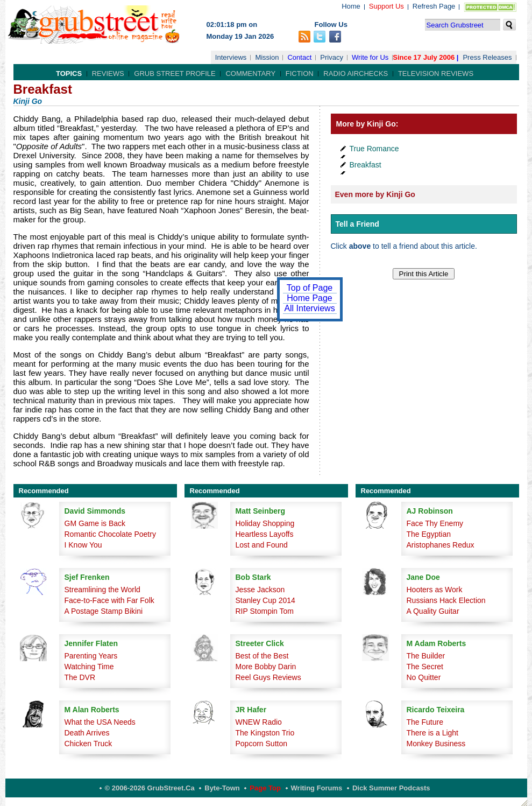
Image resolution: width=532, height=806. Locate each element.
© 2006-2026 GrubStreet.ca (150, 788)
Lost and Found (262, 545)
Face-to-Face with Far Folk (109, 600)
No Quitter (424, 677)
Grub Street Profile (175, 73)
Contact (299, 57)
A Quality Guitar (433, 611)
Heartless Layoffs (265, 534)
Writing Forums (317, 788)
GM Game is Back (95, 523)
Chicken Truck (88, 744)
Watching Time (89, 667)
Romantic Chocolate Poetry (110, 534)
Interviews (231, 57)
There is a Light (433, 733)
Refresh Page (434, 6)
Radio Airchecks (356, 73)
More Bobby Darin (266, 667)
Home (351, 6)
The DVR (80, 677)
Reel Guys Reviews (268, 677)
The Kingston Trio (265, 733)
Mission (267, 57)
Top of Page (310, 288)
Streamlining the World (102, 590)
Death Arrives (87, 733)
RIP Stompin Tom (265, 611)
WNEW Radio (259, 722)
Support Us (386, 6)
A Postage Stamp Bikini (104, 611)
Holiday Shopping (265, 523)
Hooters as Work (435, 590)
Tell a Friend (357, 224)
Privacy (332, 57)
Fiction (300, 73)
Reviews (108, 73)
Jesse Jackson (260, 590)
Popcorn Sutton (262, 744)
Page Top (265, 788)
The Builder (426, 656)
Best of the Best (262, 656)
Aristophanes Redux (441, 545)
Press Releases (487, 57)
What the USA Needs (100, 722)
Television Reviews (436, 73)
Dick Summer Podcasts (391, 788)
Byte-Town (222, 788)
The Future (425, 722)
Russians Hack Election (446, 600)
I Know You (83, 545)
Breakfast (366, 165)
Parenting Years (91, 656)
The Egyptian (429, 534)
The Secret (425, 667)
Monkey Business (436, 744)
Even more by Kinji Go (375, 194)
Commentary (250, 73)
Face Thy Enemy (435, 523)
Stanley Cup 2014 (265, 600)
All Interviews (309, 308)
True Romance (374, 149)
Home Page (310, 298)
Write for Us (370, 57)
